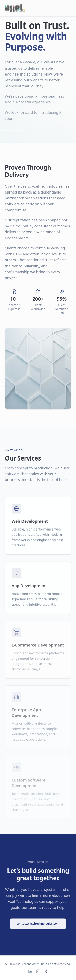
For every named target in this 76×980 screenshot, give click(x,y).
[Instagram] (38, 971)
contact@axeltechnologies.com (38, 923)
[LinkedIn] (30, 971)
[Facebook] (46, 971)
